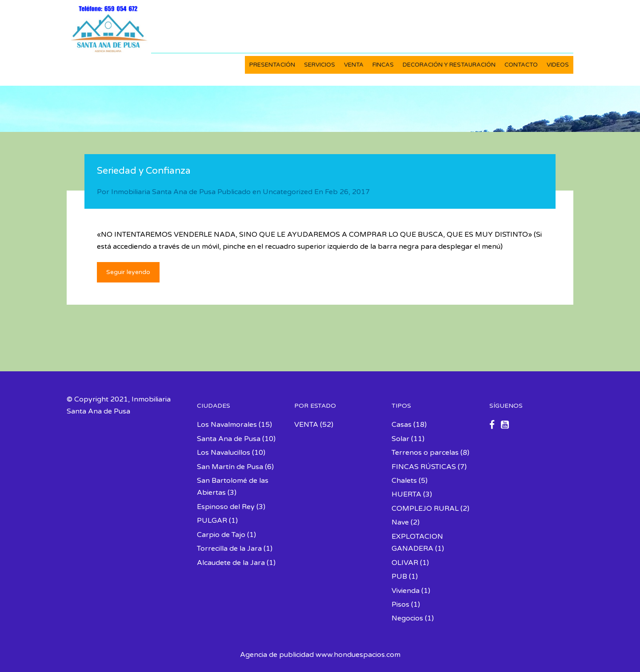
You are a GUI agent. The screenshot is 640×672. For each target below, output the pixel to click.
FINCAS (383, 65)
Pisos (400, 604)
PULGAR (212, 521)
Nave (400, 522)
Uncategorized (288, 192)
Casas (402, 425)
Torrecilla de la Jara (229, 549)
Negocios (407, 618)
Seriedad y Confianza (144, 171)
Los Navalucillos (224, 453)
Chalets (404, 481)
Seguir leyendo (128, 272)
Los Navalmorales (227, 425)
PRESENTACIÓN (272, 65)
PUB (399, 577)
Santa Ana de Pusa (229, 439)
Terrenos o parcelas (425, 453)
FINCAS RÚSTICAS (424, 467)
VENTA (354, 65)
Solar (400, 439)
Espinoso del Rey (226, 507)
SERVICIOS (320, 65)
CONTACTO (521, 65)
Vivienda (406, 591)
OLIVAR (405, 563)
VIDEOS (558, 65)
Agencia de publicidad (277, 655)
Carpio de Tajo (221, 535)
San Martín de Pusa (230, 467)
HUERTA (406, 494)
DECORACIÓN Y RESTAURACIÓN (449, 65)
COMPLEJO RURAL (425, 509)
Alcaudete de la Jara (231, 563)
